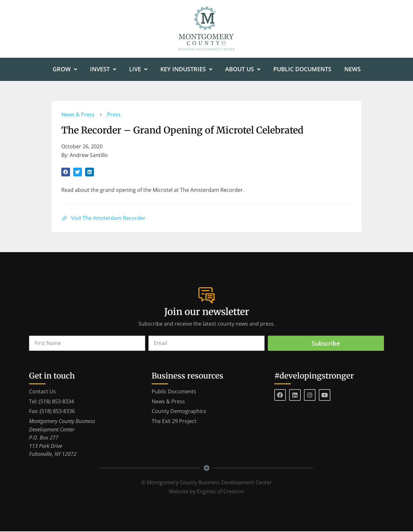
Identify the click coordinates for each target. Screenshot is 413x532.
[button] (66, 172)
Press (114, 115)
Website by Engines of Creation (206, 492)
